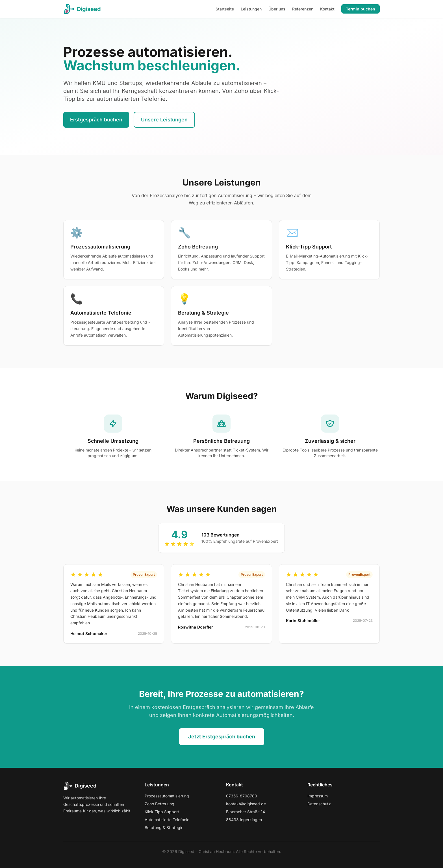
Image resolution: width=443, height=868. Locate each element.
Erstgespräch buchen (96, 120)
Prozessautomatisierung (167, 796)
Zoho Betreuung (159, 804)
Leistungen (251, 9)
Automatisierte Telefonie (167, 820)
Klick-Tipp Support (162, 812)
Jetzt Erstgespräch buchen (222, 737)
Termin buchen (361, 9)
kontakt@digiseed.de (246, 804)
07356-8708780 (242, 796)
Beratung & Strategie (164, 827)
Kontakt (327, 9)
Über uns (277, 9)
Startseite (225, 9)
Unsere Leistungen (164, 120)
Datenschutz (319, 804)
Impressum (318, 796)
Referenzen (303, 9)
